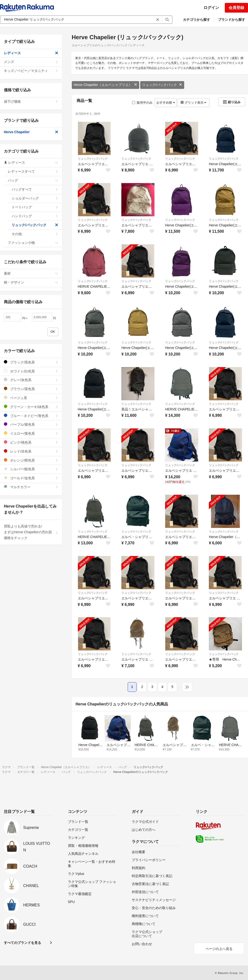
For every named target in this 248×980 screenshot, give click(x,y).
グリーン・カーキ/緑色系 (31, 407)
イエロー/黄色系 (31, 433)
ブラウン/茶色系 (31, 389)
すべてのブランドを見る (22, 943)
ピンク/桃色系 (31, 442)
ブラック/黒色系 (31, 362)
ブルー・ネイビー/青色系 (31, 416)
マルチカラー (31, 487)
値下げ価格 (31, 101)
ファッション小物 (33, 243)
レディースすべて (33, 171)
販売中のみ (142, 103)
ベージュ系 (31, 398)
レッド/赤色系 (31, 451)
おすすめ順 (166, 103)
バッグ (33, 180)
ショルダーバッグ (35, 198)
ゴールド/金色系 (31, 478)
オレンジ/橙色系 (31, 460)
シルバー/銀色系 (31, 469)
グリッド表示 (193, 103)
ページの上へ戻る (219, 949)
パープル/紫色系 (31, 424)
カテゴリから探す (197, 20)
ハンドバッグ (35, 216)
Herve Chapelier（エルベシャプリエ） (106, 85)
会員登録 (236, 8)
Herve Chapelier (31, 132)
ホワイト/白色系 (31, 371)
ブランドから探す (232, 20)
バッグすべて (35, 189)
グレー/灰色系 (31, 380)
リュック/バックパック (162, 85)
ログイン (211, 8)
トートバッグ (35, 207)
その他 (35, 234)
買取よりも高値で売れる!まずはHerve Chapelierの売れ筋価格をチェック (31, 532)
